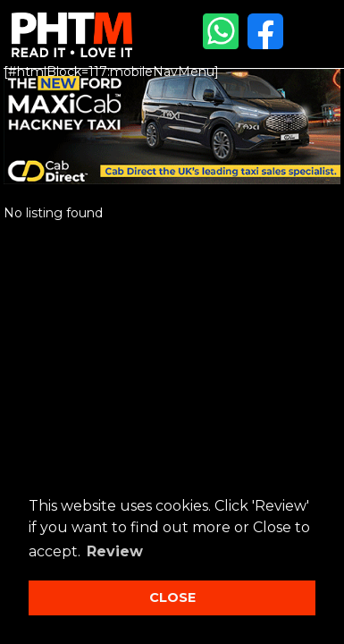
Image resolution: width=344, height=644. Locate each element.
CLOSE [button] (172, 597)
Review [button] (115, 551)
